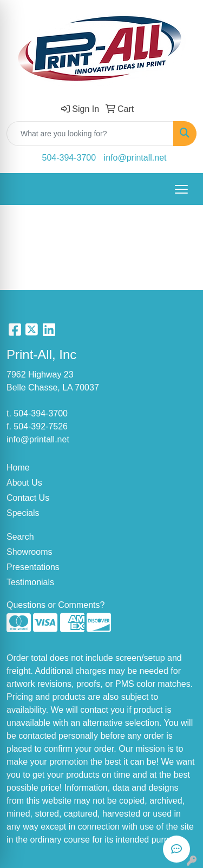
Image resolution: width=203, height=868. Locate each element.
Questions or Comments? (55, 605)
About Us (24, 483)
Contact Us (28, 498)
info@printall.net (135, 158)
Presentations (33, 567)
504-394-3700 (69, 158)
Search (20, 537)
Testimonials (30, 582)
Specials (23, 513)
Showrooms (29, 552)
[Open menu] (181, 189)
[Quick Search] (90, 134)
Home (18, 468)
